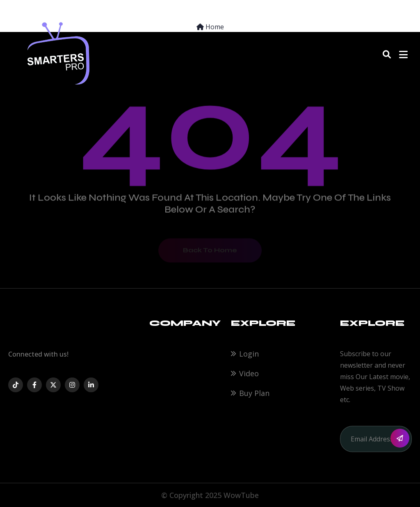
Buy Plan (254, 393)
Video (249, 373)
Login (249, 354)
